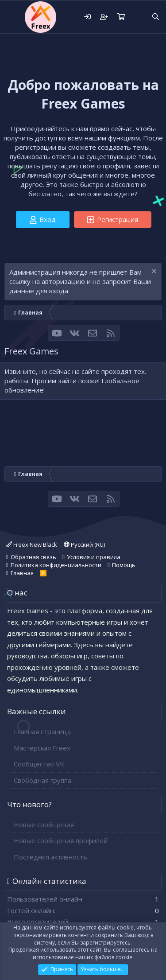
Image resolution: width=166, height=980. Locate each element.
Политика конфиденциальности (56, 565)
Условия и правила (94, 557)
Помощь (124, 565)
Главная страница (42, 731)
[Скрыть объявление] (153, 272)
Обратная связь (33, 557)
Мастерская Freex (42, 748)
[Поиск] (156, 17)
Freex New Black (32, 544)
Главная (22, 573)
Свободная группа (42, 780)
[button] (12, 17)
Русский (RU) (84, 544)
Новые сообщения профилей (61, 840)
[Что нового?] (138, 17)
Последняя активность (50, 857)
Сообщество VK (39, 764)
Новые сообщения (44, 824)
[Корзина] (121, 17)
